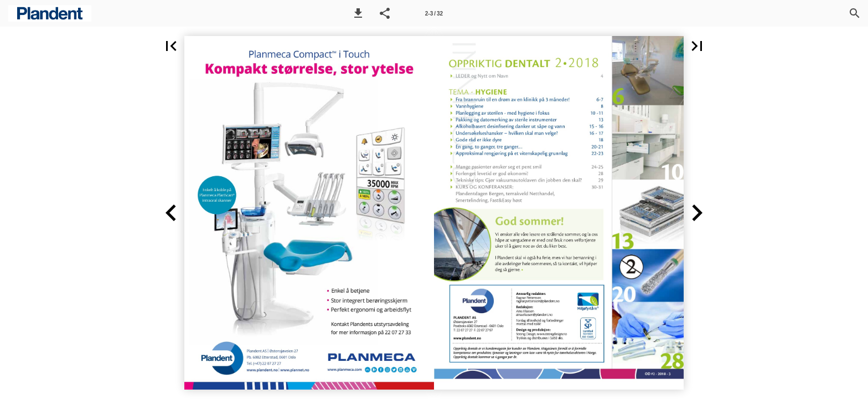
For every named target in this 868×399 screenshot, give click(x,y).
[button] (358, 13)
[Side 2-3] (434, 13)
